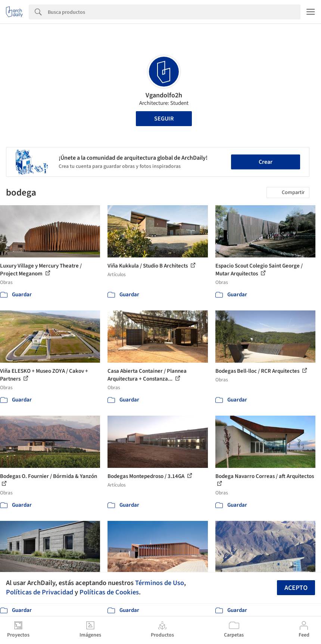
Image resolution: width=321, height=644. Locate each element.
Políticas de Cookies (109, 592)
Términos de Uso (160, 583)
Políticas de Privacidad (40, 592)
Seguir (164, 119)
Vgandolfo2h (164, 95)
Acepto (296, 588)
